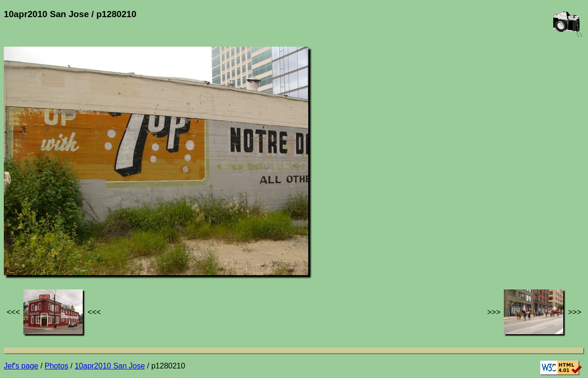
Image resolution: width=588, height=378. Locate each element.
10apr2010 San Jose (110, 366)
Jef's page (21, 366)
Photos (57, 366)
